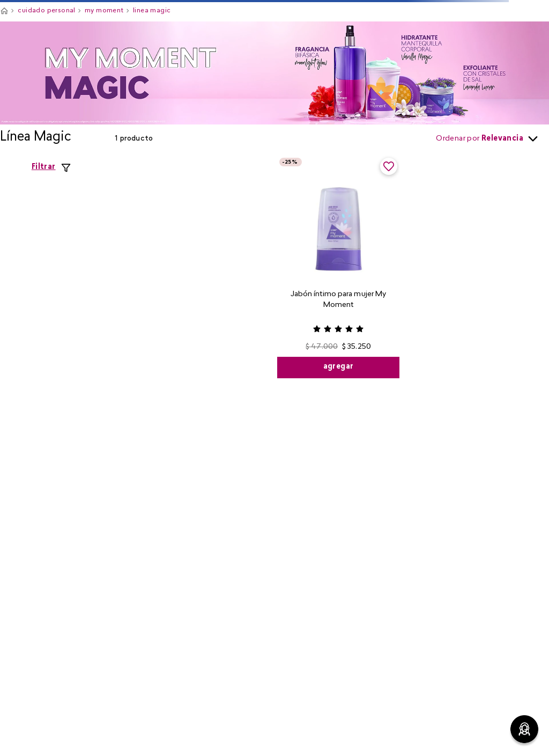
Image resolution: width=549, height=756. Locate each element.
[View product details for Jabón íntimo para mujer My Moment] (339, 267)
